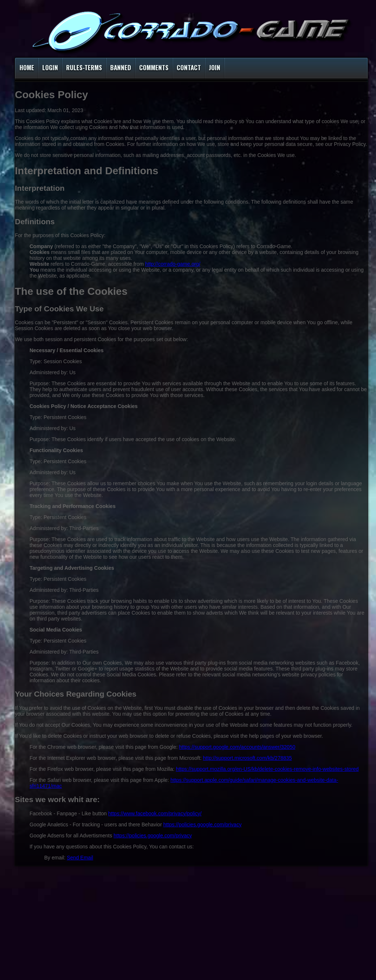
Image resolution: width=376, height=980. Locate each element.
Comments (154, 67)
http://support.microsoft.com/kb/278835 (247, 758)
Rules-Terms (84, 67)
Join (215, 67)
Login (50, 67)
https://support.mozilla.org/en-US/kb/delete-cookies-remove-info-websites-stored (267, 769)
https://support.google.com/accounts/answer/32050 (237, 747)
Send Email (80, 858)
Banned (121, 67)
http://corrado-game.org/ (173, 264)
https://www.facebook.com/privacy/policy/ (155, 813)
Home (27, 67)
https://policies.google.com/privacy (203, 825)
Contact (189, 67)
